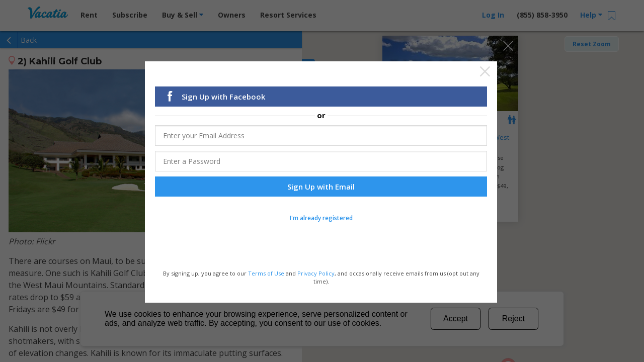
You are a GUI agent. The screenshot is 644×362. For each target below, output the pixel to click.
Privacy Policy (316, 272)
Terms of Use (266, 272)
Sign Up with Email (321, 186)
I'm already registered (321, 217)
